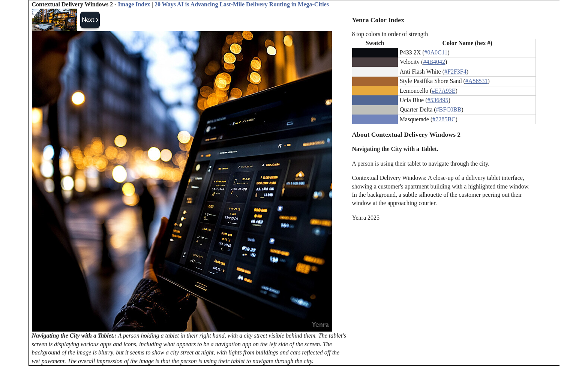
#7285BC (444, 119)
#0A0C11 (436, 52)
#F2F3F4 (455, 72)
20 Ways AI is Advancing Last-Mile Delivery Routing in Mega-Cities (242, 4)
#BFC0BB (449, 109)
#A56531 (477, 81)
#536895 (438, 100)
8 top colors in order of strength (390, 34)
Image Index (134, 4)
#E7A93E (444, 91)
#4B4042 (434, 62)
